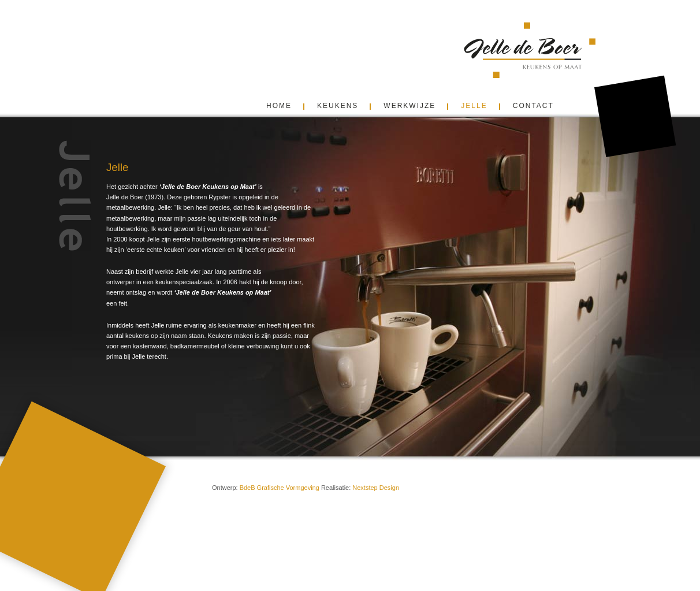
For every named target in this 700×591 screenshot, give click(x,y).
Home (279, 106)
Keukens (338, 106)
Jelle (474, 106)
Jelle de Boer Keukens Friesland (550, 50)
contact (533, 106)
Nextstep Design (376, 488)
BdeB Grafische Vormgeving (280, 488)
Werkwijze (409, 106)
